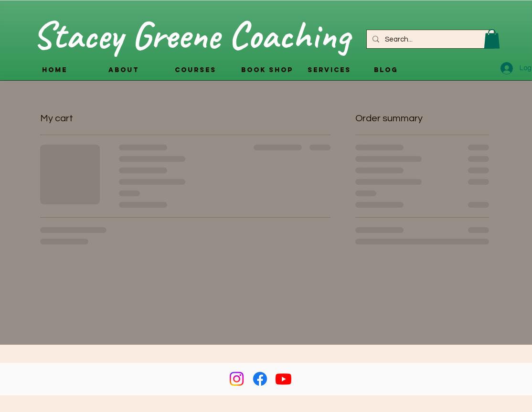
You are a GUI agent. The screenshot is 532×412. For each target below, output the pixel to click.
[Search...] (429, 39)
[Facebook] (260, 379)
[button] (492, 39)
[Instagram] (237, 379)
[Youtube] (283, 379)
